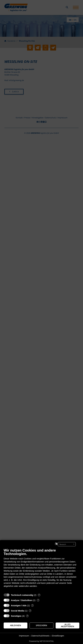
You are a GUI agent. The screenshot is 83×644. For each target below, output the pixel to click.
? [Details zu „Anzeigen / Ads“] (32, 605)
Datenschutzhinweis (40, 636)
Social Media (18, 611)
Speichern (41, 625)
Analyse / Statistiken (22, 600)
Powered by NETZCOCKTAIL (41, 641)
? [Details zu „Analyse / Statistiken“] (38, 600)
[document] (41, 570)
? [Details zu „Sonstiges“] (27, 616)
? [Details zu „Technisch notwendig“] (39, 595)
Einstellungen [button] (58, 636)
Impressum (24, 636)
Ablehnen (16, 625)
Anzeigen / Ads (19, 605)
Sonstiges (16, 616)
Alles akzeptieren (67, 625)
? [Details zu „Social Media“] (30, 611)
